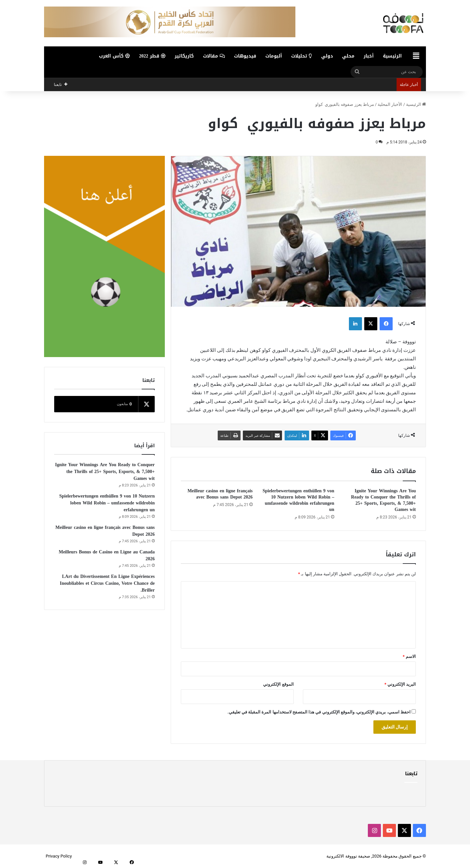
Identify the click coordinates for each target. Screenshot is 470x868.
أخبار (369, 56)
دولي (327, 56)
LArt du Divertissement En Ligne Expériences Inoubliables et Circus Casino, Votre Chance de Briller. (107, 583)
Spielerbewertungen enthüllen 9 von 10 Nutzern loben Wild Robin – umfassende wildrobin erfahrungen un (298, 500)
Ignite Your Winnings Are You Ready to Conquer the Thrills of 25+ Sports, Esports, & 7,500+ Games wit (384, 500)
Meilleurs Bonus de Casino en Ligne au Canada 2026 (107, 555)
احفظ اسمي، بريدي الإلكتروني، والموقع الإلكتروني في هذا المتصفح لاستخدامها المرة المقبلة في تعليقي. (319, 712)
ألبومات (274, 56)
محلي (348, 56)
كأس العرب (114, 56)
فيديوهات (245, 56)
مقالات (214, 56)
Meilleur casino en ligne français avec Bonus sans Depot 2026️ (220, 494)
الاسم (409, 656)
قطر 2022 (152, 56)
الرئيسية (392, 56)
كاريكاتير (184, 56)
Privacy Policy (59, 856)
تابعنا (411, 774)
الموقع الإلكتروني (278, 684)
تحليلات (302, 56)
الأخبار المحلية (390, 104)
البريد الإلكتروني (400, 684)
